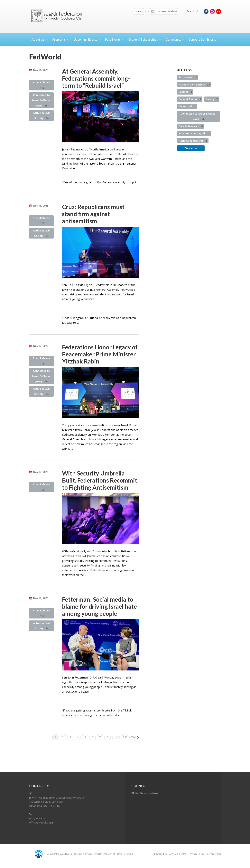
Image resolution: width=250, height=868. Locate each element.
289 (125, 737)
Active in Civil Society (41, 115)
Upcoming (87, 39)
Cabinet (185, 92)
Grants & (145, 39)
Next (138, 738)
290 (132, 737)
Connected (187, 106)
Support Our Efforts (203, 39)
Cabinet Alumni (190, 99)
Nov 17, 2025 (41, 346)
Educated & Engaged (194, 133)
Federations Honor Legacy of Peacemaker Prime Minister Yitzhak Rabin (100, 354)
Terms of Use (214, 854)
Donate (139, 11)
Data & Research (191, 126)
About (40, 39)
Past (114, 39)
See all (191, 148)
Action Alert (188, 77)
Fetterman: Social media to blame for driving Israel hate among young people (99, 606)
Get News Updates (164, 12)
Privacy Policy (197, 854)
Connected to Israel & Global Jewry (41, 100)
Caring (212, 99)
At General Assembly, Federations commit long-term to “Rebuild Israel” (96, 78)
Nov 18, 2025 (41, 70)
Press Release (41, 85)
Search (192, 11)
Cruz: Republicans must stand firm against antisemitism (93, 214)
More (116, 738)
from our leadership (193, 141)
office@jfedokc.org (41, 822)
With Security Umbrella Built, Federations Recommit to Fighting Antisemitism (100, 480)
